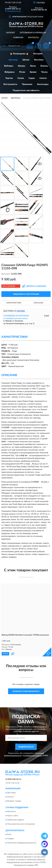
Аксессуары (43, 84)
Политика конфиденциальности (22, 843)
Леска (33, 66)
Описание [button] (38, 303)
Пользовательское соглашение (21, 824)
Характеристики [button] (14, 303)
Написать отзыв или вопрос (26, 691)
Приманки (27, 84)
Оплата (11, 797)
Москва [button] (21, 311)
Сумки (21, 78)
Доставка (11, 793)
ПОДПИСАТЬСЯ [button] (26, 747)
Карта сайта (13, 816)
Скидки (11, 839)
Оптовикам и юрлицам (33, 33)
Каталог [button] (11, 33)
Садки (32, 78)
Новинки (18, 38)
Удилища (13, 60)
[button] (13, 11)
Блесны (44, 66)
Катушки (38, 54)
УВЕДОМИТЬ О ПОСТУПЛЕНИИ (26, 294)
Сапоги (43, 78)
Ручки (22, 72)
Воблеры (9, 66)
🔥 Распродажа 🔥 (19, 54)
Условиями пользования (33, 756)
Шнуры (22, 66)
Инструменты (10, 84)
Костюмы (39, 60)
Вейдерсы (10, 72)
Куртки (9, 78)
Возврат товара (14, 801)
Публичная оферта (16, 820)
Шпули (26, 60)
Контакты (33, 38)
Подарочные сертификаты (26, 90)
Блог (9, 835)
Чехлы (44, 72)
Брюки (33, 72)
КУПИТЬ (5, 654)
